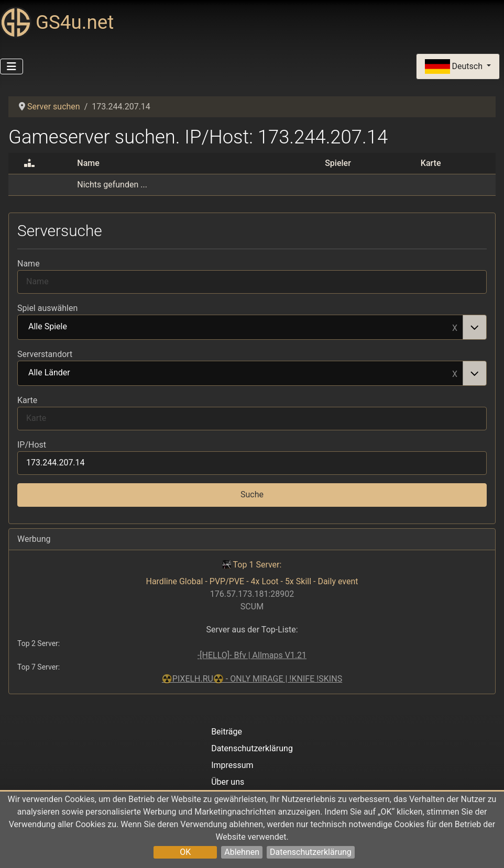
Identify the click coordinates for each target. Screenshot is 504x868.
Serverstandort (45, 354)
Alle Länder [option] (240, 373)
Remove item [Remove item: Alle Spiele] (455, 327)
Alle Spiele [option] (240, 327)
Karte (27, 400)
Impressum (232, 765)
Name (29, 264)
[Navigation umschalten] (12, 66)
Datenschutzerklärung (311, 852)
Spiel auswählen (47, 308)
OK (185, 852)
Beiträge (227, 732)
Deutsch (455, 67)
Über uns (228, 782)
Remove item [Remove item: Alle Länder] (455, 373)
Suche (252, 494)
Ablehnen (242, 852)
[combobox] (252, 327)
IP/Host (32, 445)
